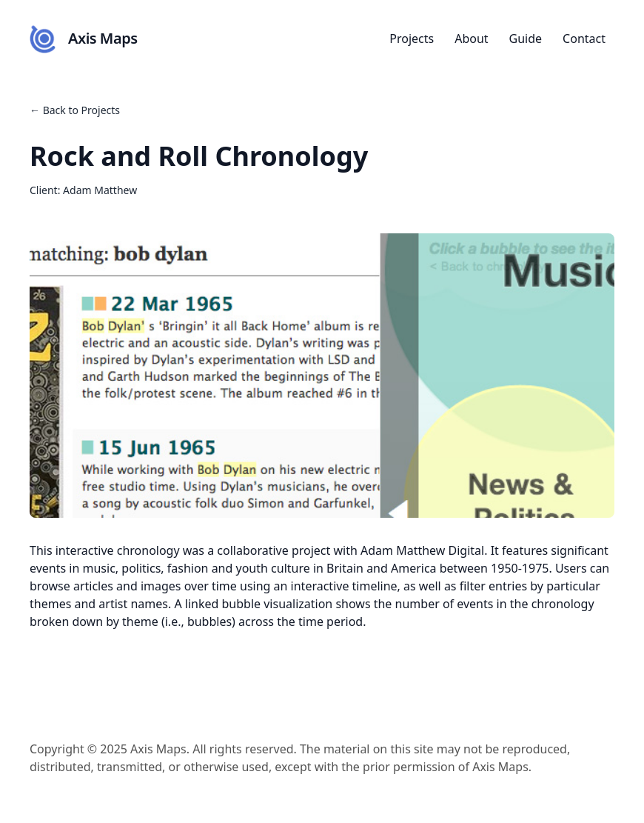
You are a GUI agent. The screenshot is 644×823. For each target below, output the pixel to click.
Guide (526, 39)
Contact (584, 39)
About (471, 39)
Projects (412, 39)
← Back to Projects (75, 110)
